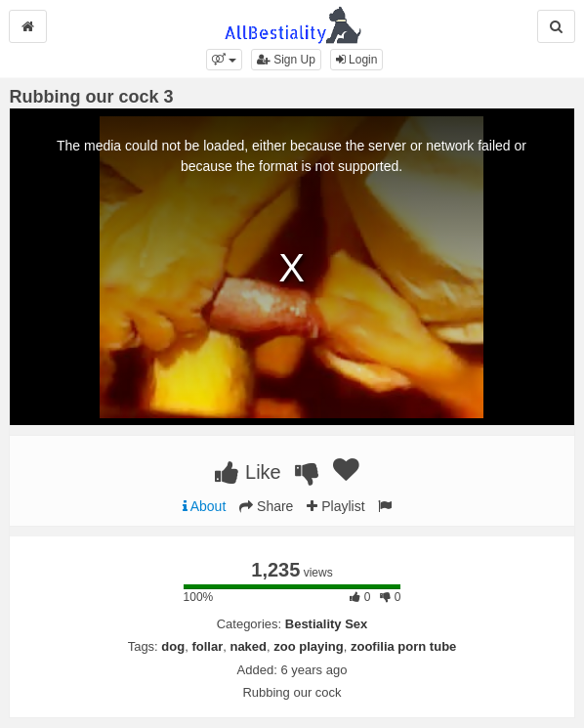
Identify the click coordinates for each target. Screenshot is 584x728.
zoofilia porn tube (403, 646)
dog (173, 646)
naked (248, 646)
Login (357, 60)
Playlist (335, 506)
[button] (224, 60)
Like (248, 472)
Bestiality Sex (327, 624)
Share (266, 506)
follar (207, 646)
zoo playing (309, 646)
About (205, 506)
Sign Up (286, 60)
